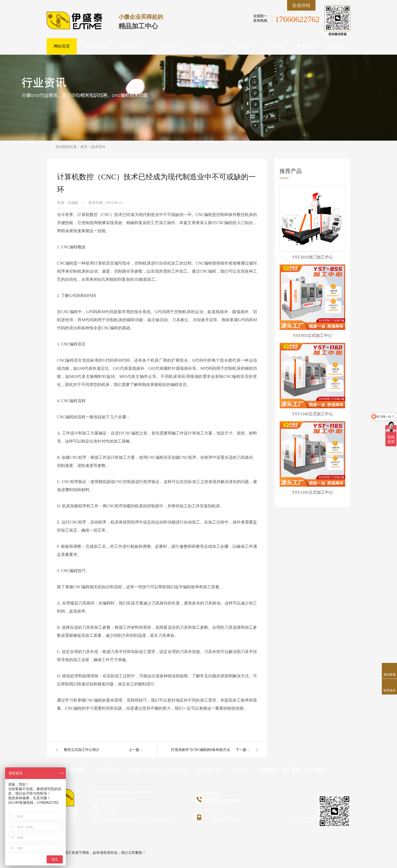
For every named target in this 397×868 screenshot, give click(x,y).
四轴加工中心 (134, 46)
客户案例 (305, 46)
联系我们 (275, 46)
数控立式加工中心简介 (82, 750)
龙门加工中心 (211, 46)
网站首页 (62, 46)
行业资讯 (335, 46)
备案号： (98, 799)
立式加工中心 (172, 46)
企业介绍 (245, 46)
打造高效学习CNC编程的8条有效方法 (201, 750)
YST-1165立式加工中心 (312, 492)
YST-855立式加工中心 (312, 335)
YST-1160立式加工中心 (312, 414)
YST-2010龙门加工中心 (312, 257)
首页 (84, 147)
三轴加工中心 (96, 46)
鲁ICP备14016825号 (121, 799)
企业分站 (301, 5)
